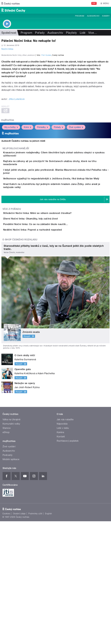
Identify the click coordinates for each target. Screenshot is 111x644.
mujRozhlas (8, 182)
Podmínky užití (35, 636)
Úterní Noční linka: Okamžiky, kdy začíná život (42, 317)
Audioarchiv (93, 16)
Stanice (7, 551)
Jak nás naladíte (65, 542)
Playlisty (71, 33)
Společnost (9, 33)
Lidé (83, 33)
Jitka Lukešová (17, 161)
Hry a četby (11, 190)
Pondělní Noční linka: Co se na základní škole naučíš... (47, 331)
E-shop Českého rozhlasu (20, 362)
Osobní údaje (19, 636)
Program (80, 16)
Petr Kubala (46, 117)
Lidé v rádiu (63, 551)
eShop (6, 555)
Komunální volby (11, 547)
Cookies (6, 636)
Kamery (106, 16)
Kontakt (61, 559)
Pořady (40, 33)
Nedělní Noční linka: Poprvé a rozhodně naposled (44, 344)
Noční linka (7, 49)
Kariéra (60, 555)
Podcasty (8, 578)
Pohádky (42, 190)
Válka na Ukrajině (11, 542)
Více (93, 33)
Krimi (27, 190)
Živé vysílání (76, 190)
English (48, 636)
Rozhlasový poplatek (68, 564)
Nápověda (62, 547)
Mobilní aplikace (11, 582)
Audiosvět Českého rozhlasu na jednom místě (23, 203)
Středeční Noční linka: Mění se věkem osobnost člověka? (49, 303)
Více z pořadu (12, 299)
